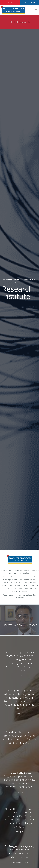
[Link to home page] (17, 10)
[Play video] (19, 616)
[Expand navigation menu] (36, 10)
